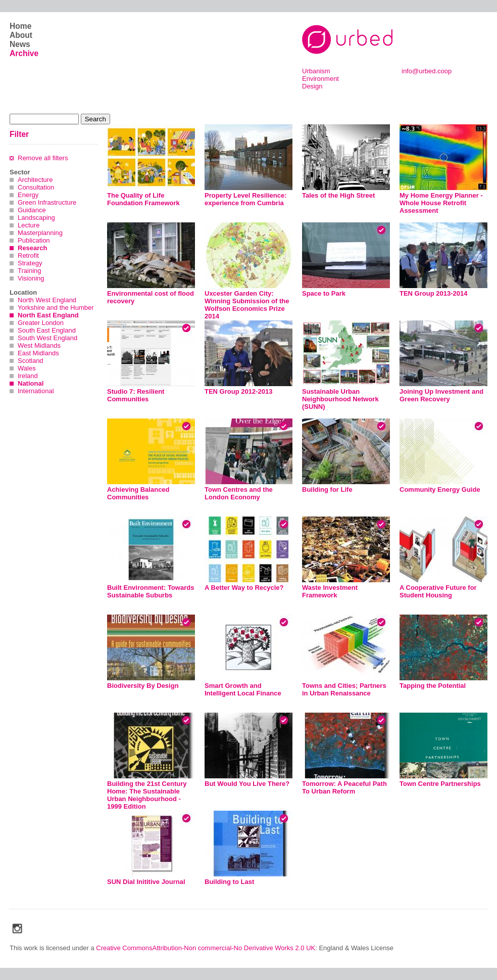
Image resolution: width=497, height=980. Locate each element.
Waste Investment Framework (330, 591)
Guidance (32, 210)
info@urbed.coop (427, 71)
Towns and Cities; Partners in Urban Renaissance (344, 689)
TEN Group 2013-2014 (433, 293)
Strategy (30, 263)
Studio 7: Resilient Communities (136, 395)
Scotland (31, 361)
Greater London (41, 323)
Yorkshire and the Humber (56, 308)
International (36, 391)
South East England (47, 330)
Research (33, 248)
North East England (48, 315)
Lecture (29, 225)
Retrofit (28, 255)
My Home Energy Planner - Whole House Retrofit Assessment (441, 203)
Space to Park (324, 293)
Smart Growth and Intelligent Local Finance (243, 689)
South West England (47, 338)
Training (29, 271)
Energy (28, 195)
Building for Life (327, 489)
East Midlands (38, 353)
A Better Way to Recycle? (244, 588)
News (20, 44)
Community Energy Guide (440, 489)
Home (20, 26)
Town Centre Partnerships (440, 784)
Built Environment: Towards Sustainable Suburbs (151, 591)
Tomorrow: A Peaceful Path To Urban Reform (344, 787)
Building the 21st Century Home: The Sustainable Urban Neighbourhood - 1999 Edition (147, 795)
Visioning (31, 278)
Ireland (28, 376)
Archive (24, 53)
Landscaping (36, 218)
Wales (27, 368)
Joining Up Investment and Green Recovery (441, 395)
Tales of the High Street (338, 195)
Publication (34, 240)
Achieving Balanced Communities (138, 493)
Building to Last (229, 882)
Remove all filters (43, 158)
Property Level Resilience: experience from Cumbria (246, 199)
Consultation (36, 187)
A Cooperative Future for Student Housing (438, 591)
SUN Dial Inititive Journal (146, 882)
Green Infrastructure (47, 202)
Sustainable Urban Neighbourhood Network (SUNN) (340, 399)
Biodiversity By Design (143, 686)
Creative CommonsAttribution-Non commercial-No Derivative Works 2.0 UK (206, 948)
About (21, 35)
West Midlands (39, 345)
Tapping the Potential (433, 686)
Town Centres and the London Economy (239, 493)
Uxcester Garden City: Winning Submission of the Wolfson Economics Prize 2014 (247, 305)
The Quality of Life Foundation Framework (143, 199)
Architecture (35, 180)
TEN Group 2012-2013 (238, 391)
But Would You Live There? (247, 784)
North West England (47, 300)
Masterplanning (40, 233)
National (31, 383)
